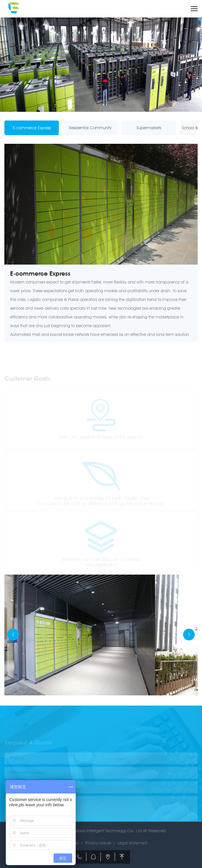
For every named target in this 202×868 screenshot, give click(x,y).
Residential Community (90, 128)
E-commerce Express (32, 128)
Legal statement (132, 843)
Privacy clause (98, 843)
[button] (189, 635)
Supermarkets (149, 128)
